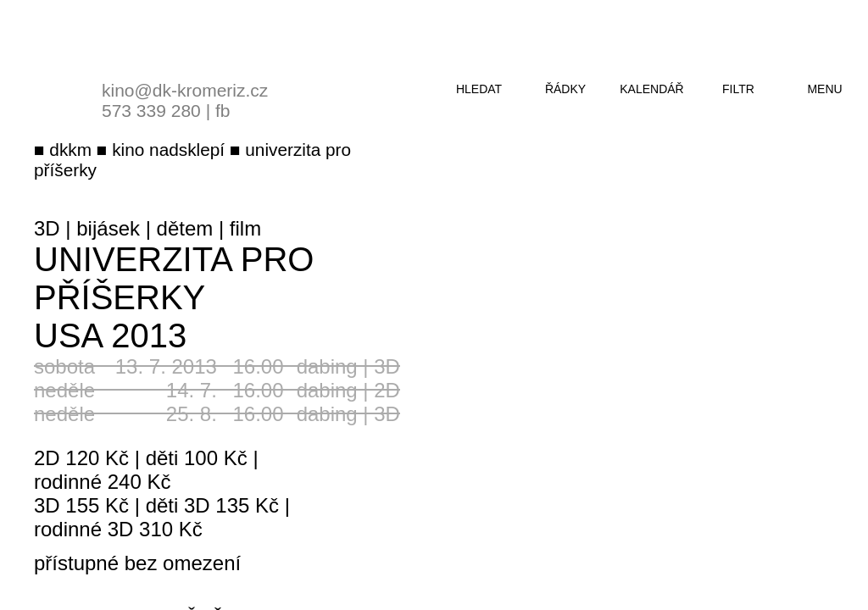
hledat (479, 89)
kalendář (651, 89)
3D (47, 228)
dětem (185, 228)
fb (223, 111)
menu (824, 89)
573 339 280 (151, 111)
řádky (565, 89)
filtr (738, 89)
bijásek (108, 228)
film (245, 228)
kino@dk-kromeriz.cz (185, 90)
